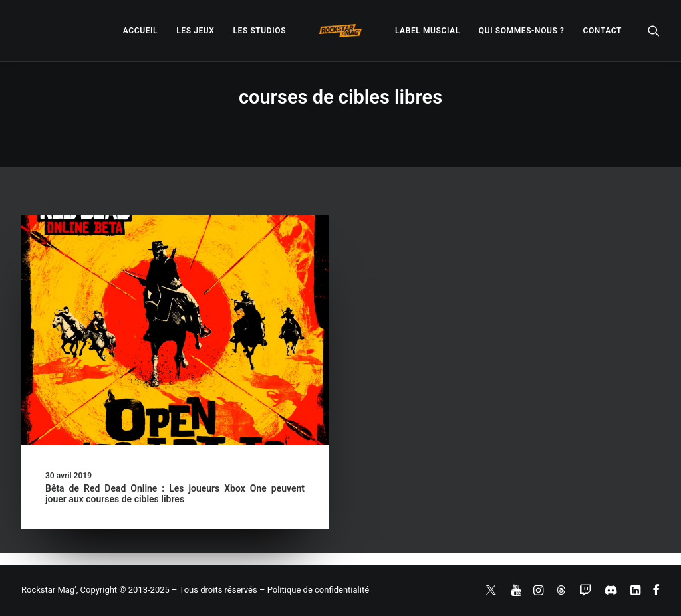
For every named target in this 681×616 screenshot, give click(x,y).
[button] (654, 31)
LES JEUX (195, 31)
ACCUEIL (140, 31)
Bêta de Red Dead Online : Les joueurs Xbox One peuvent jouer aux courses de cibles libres (175, 494)
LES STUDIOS (259, 31)
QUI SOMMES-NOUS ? (522, 31)
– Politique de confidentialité (314, 590)
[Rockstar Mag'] (340, 31)
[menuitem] (140, 31)
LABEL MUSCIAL (428, 31)
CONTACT (603, 31)
